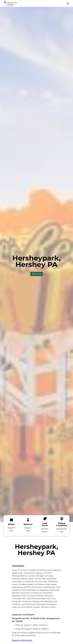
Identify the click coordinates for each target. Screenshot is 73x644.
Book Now (37, 274)
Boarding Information (22, 640)
